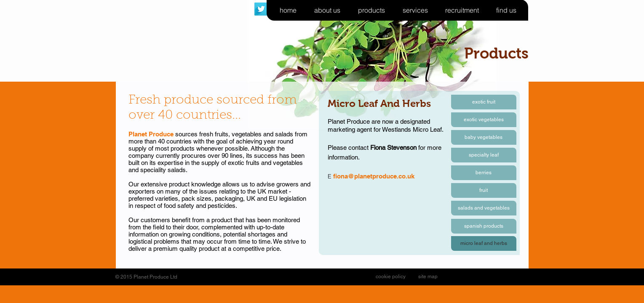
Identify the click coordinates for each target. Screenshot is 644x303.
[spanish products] (484, 226)
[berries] (484, 173)
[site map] (428, 277)
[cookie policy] (391, 277)
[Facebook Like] (467, 277)
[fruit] (484, 190)
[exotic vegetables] (484, 120)
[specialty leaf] (484, 155)
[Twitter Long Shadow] (261, 9)
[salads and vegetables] (484, 208)
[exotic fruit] (484, 102)
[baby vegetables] (484, 137)
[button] (484, 243)
